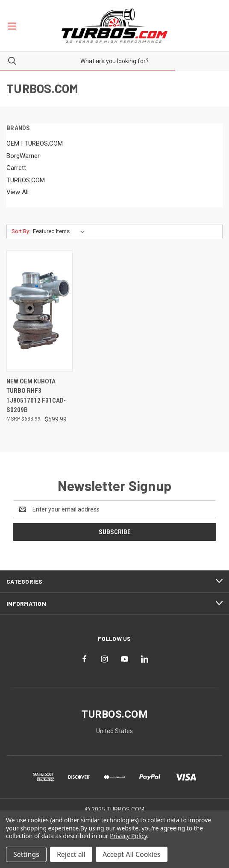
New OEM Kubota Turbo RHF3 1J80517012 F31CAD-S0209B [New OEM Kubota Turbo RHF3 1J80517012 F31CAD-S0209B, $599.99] (36, 396)
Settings (26, 854)
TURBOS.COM (26, 180)
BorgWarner (23, 156)
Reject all (71, 854)
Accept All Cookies (132, 854)
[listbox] (60, 231)
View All (18, 192)
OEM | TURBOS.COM (35, 143)
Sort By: (21, 231)
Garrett (16, 168)
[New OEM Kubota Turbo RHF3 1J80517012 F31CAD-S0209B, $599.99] (40, 311)
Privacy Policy (128, 836)
